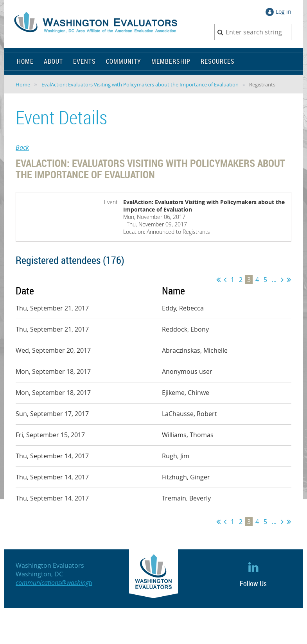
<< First (218, 280)
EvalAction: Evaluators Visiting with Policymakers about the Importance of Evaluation (140, 84)
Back (22, 147)
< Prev (225, 280)
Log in (284, 12)
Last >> (289, 280)
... (274, 280)
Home (23, 84)
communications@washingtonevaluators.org (76, 583)
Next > (282, 280)
